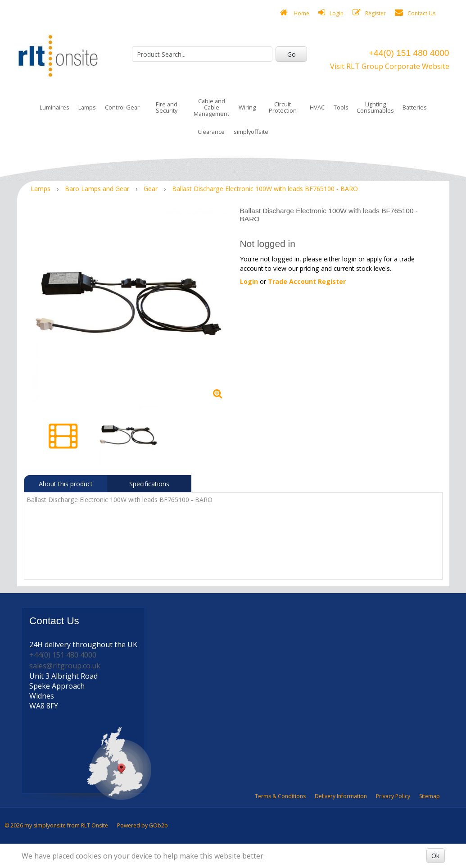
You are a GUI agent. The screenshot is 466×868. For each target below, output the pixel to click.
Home (295, 13)
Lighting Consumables (375, 107)
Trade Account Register (307, 281)
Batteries (415, 107)
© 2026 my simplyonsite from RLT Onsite (56, 825)
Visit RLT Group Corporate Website (390, 66)
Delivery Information (341, 796)
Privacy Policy (393, 796)
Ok (435, 856)
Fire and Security (167, 107)
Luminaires (54, 107)
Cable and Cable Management (211, 107)
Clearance (211, 132)
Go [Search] (292, 54)
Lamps (87, 107)
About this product (66, 484)
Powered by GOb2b (143, 825)
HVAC (317, 107)
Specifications (149, 484)
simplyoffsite (251, 132)
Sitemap (430, 796)
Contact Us (415, 13)
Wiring (247, 107)
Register (369, 13)
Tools (341, 107)
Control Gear (122, 107)
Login (331, 13)
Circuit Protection (283, 107)
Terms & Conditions (280, 796)
